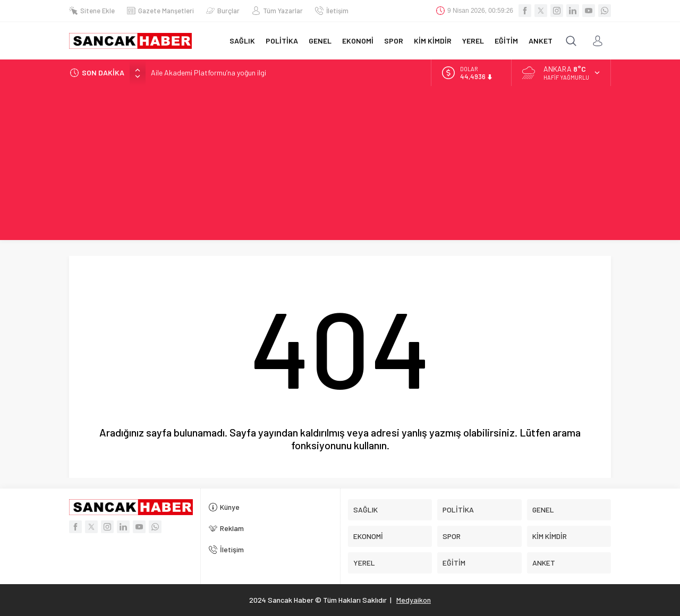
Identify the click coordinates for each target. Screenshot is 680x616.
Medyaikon (414, 600)
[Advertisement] (340, 166)
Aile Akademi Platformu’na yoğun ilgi (209, 72)
